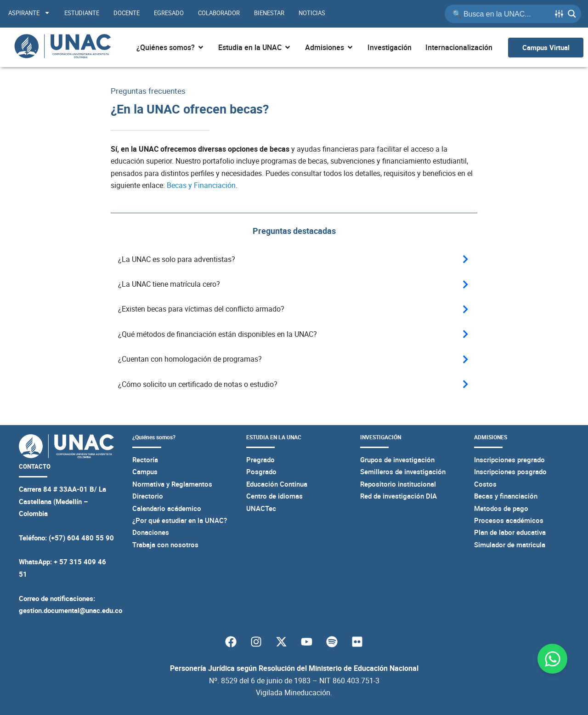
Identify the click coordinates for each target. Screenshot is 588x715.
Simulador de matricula (510, 544)
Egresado (169, 13)
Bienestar (269, 13)
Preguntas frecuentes (150, 91)
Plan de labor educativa (510, 532)
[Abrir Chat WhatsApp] (552, 659)
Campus (145, 471)
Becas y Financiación (201, 185)
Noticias (312, 13)
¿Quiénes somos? (154, 437)
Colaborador (219, 13)
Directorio (148, 496)
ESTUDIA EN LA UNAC (274, 437)
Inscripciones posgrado (510, 471)
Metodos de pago (501, 508)
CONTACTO (33, 466)
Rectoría (145, 460)
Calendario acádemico (167, 508)
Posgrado (261, 471)
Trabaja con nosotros (165, 544)
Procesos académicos (509, 520)
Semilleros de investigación (403, 471)
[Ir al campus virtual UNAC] (546, 48)
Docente (127, 13)
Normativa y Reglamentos (172, 483)
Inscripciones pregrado (509, 460)
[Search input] (501, 14)
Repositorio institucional (398, 483)
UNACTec (261, 508)
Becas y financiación (506, 496)
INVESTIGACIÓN (381, 437)
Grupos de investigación (397, 460)
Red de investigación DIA (399, 496)
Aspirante (29, 13)
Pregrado (260, 460)
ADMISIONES (491, 437)
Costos (485, 483)
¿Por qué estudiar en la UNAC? (180, 520)
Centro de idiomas (274, 496)
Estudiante (82, 13)
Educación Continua (277, 483)
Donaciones (151, 532)
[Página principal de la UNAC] (62, 47)
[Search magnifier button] (572, 14)
